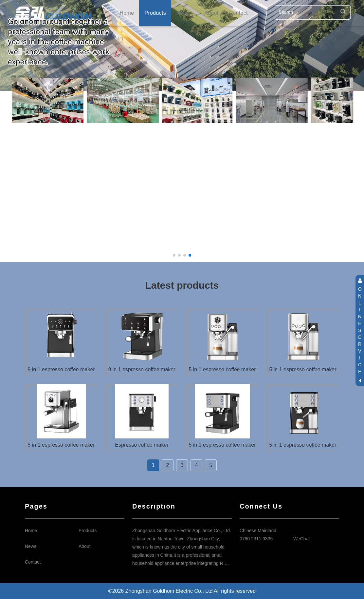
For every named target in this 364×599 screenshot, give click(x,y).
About (211, 13)
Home (127, 13)
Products (155, 13)
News (185, 13)
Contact (238, 13)
